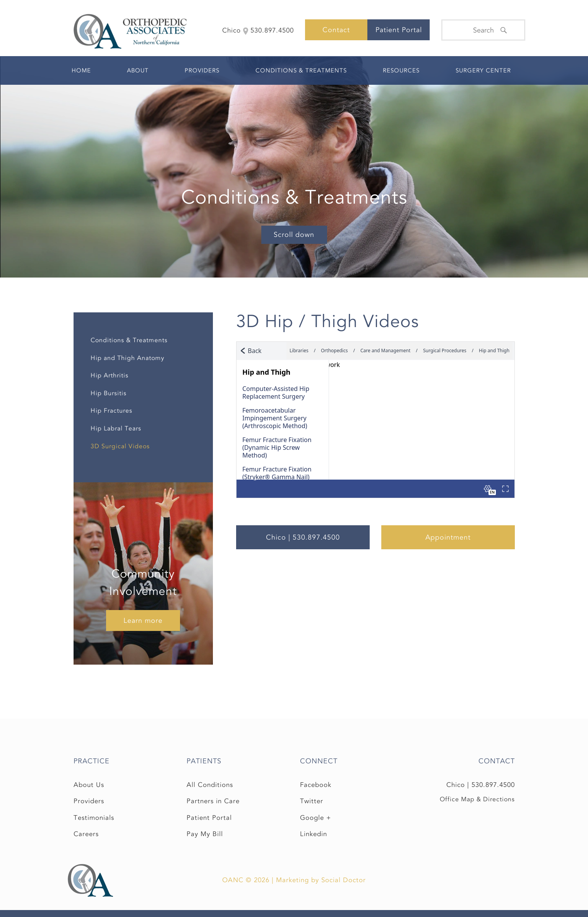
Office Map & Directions (477, 799)
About (138, 70)
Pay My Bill (205, 834)
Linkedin (314, 834)
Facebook (316, 785)
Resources (401, 70)
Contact (336, 30)
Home (81, 70)
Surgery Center (483, 70)
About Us (89, 785)
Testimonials (94, 818)
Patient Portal (399, 30)
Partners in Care (213, 801)
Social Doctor (344, 880)
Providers (202, 70)
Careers (86, 834)
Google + (315, 818)
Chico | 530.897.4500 (303, 537)
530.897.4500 (493, 785)
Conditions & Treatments (301, 70)
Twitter (312, 801)
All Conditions (210, 785)
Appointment (448, 537)
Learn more (143, 620)
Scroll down (294, 235)
